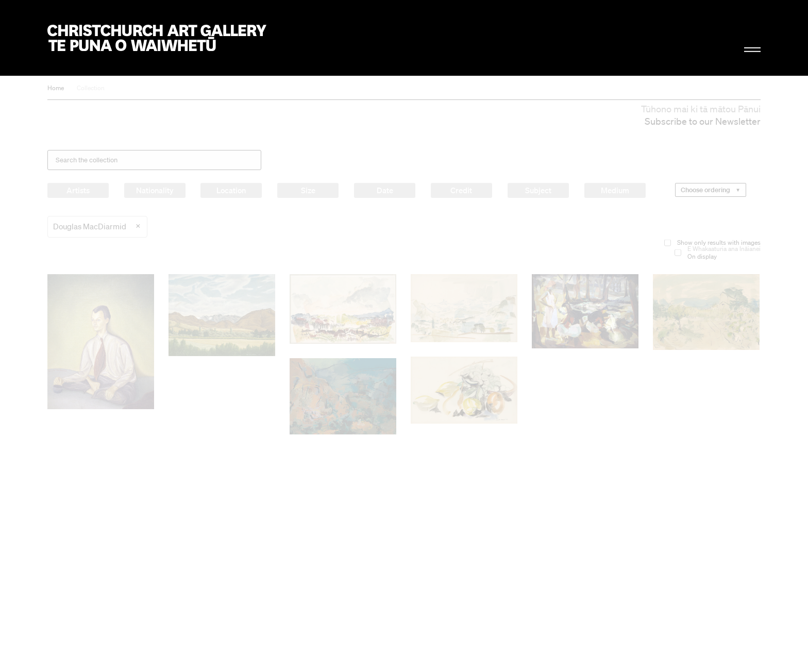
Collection (91, 88)
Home (56, 88)
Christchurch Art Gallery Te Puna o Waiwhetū (157, 38)
